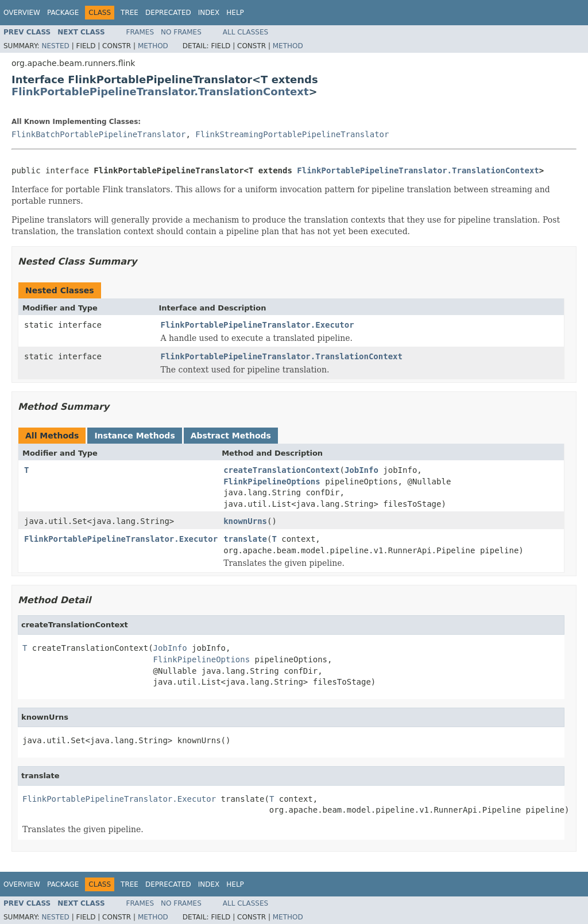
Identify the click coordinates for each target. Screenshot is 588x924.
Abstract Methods (231, 436)
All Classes (245, 32)
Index (209, 13)
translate (245, 539)
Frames (140, 32)
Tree (129, 13)
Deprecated (168, 13)
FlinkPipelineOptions (272, 482)
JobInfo (361, 470)
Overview (22, 13)
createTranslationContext (281, 470)
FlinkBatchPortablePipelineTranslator (98, 134)
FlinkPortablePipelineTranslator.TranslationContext (160, 92)
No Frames (181, 32)
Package (63, 13)
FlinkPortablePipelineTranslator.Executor (258, 325)
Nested (55, 46)
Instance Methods (134, 436)
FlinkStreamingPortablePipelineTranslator (292, 134)
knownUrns (245, 521)
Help (235, 13)
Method (153, 46)
